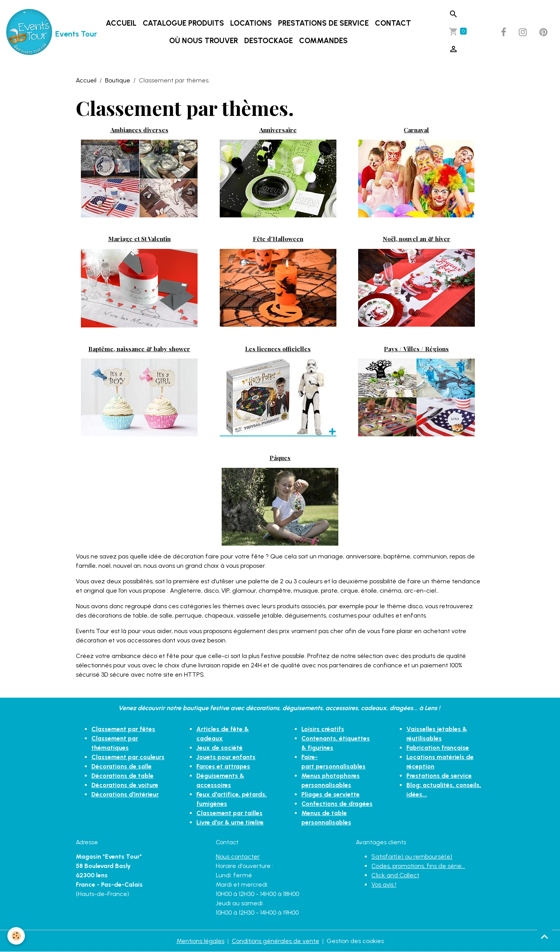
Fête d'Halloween (278, 239)
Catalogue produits (183, 23)
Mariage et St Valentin (139, 239)
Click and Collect (395, 875)
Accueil (121, 23)
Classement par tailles (229, 813)
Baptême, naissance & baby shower (139, 349)
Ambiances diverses (139, 130)
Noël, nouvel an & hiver (416, 239)
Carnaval (416, 130)
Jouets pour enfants (226, 757)
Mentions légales (200, 941)
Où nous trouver (204, 41)
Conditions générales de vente (276, 941)
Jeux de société (220, 748)
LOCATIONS (251, 23)
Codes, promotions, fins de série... (418, 866)
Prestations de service (323, 23)
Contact (393, 23)
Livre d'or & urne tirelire (230, 822)
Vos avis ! (384, 885)
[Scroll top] (544, 936)
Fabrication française (438, 748)
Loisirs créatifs (323, 729)
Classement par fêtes (123, 729)
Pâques (280, 458)
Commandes (323, 41)
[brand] (40, 32)
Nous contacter (238, 857)
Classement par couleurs (128, 757)
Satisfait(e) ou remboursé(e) (412, 857)
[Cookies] (17, 936)
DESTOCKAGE (269, 41)
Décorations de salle (122, 766)
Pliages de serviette (331, 794)
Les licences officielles (278, 349)
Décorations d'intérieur (125, 794)
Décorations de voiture (125, 785)
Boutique (118, 80)
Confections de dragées (337, 804)
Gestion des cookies (355, 941)
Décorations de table (122, 776)
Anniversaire (278, 130)
